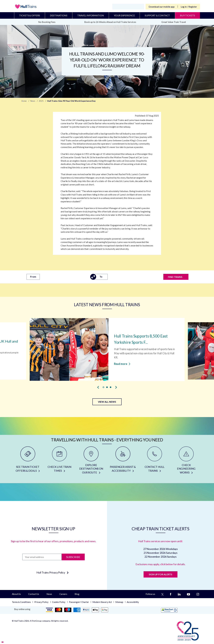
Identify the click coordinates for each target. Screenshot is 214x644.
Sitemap (119, 602)
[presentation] (98, 387)
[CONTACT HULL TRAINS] (154, 461)
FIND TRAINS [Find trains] (175, 277)
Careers (63, 594)
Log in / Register (189, 7)
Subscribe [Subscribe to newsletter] (73, 557)
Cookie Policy (59, 602)
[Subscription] (42, 557)
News (49, 594)
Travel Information (91, 15)
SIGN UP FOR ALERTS (160, 574)
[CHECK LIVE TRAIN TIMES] (59, 461)
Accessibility (133, 602)
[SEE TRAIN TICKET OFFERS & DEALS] (28, 461)
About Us (16, 594)
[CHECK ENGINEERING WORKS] (186, 461)
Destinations (59, 15)
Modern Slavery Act (102, 602)
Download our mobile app (162, 7)
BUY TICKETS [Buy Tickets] (187, 15)
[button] (103, 387)
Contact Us (34, 594)
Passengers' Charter (79, 602)
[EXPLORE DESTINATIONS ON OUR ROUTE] (91, 461)
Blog (77, 594)
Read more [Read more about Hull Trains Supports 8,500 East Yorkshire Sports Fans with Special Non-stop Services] (122, 364)
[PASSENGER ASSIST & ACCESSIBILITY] (123, 461)
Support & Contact (157, 15)
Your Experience (124, 15)
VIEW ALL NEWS (107, 402)
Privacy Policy (41, 602)
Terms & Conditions (21, 602)
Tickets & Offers (29, 15)
